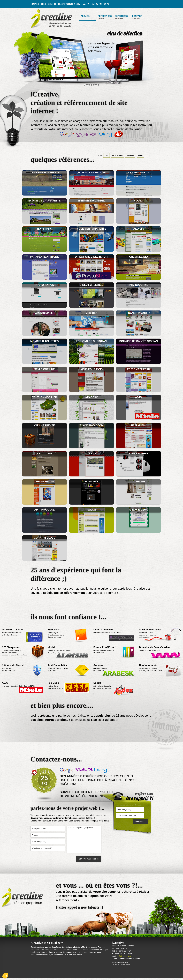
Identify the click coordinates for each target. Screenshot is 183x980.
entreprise (130, 155)
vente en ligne (117, 155)
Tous (106, 155)
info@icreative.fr (124, 956)
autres (140, 155)
